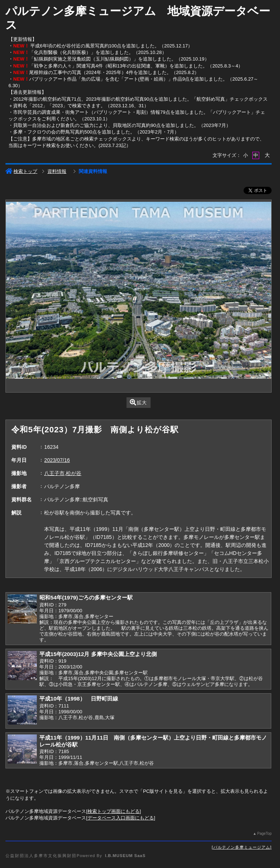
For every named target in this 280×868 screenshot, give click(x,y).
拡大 (138, 402)
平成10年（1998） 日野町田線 (79, 699)
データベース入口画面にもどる (121, 818)
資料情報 (57, 171)
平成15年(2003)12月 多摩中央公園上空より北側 (98, 654)
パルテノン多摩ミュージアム (242, 847)
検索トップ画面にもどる (114, 811)
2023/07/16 (57, 460)
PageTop (264, 834)
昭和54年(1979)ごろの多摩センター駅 (86, 597)
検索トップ (21, 171)
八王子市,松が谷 (63, 473)
